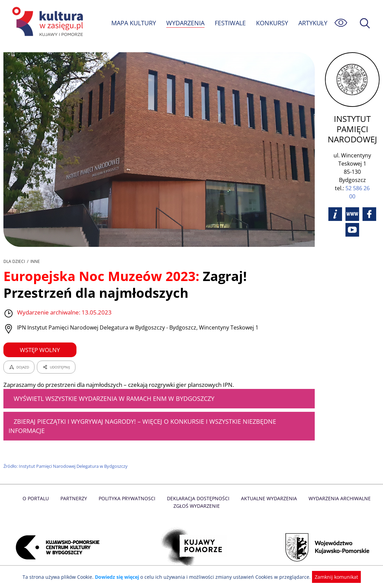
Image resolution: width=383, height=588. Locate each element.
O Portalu (38, 498)
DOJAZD (19, 367)
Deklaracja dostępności (198, 498)
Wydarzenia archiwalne (337, 498)
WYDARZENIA (185, 23)
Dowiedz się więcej (119, 577)
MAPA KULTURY (133, 23)
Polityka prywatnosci (128, 498)
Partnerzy (76, 498)
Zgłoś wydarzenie (197, 506)
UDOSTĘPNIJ (56, 367)
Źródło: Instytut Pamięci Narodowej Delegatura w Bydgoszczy (66, 466)
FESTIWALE (230, 23)
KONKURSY (272, 23)
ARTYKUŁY (313, 23)
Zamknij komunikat (332, 577)
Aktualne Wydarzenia (268, 498)
